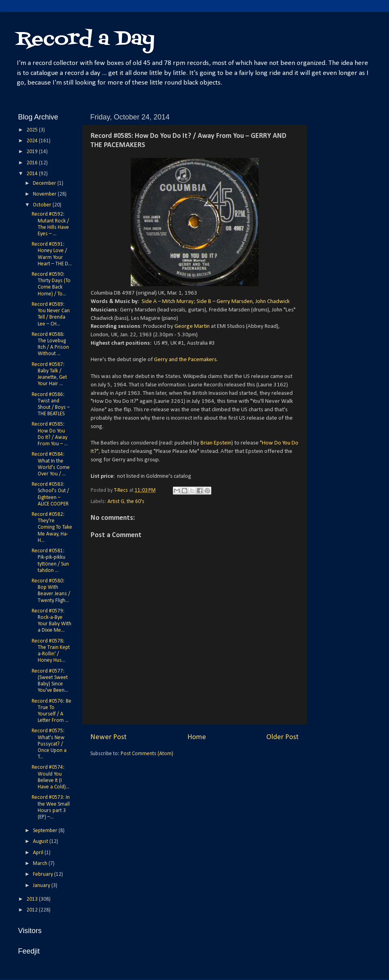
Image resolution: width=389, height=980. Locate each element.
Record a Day (85, 39)
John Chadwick (273, 302)
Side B (204, 302)
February (44, 874)
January (42, 886)
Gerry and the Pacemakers (185, 360)
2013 (33, 899)
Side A (149, 302)
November (45, 194)
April (39, 853)
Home (197, 737)
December (45, 183)
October (43, 205)
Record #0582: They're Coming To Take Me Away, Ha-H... (52, 527)
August (41, 842)
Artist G (116, 502)
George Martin (192, 326)
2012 (33, 910)
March (41, 864)
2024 (33, 141)
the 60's (136, 502)
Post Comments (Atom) (147, 754)
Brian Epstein (216, 443)
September (46, 831)
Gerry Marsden (235, 302)
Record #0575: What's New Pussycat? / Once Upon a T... (49, 744)
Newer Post (108, 737)
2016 (33, 163)
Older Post (283, 737)
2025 (33, 130)
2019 (33, 152)
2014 (33, 174)
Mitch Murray (178, 302)
